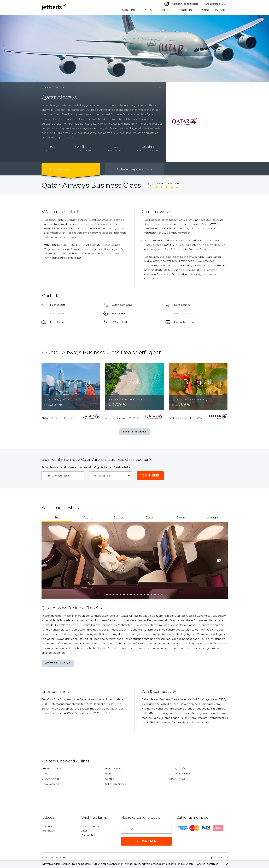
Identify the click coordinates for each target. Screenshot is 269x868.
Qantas (109, 779)
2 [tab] (110, 594)
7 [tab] (128, 594)
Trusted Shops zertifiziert (181, 4)
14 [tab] (152, 594)
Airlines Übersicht (54, 88)
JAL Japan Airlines (180, 774)
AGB (84, 831)
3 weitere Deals (134, 432)
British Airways (114, 768)
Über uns (47, 827)
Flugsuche (127, 10)
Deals (147, 10)
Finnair (45, 774)
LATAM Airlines (50, 779)
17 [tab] (162, 594)
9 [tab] (134, 594)
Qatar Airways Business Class (71, 169)
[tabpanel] (135, 560)
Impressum (49, 831)
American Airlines (52, 768)
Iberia (109, 774)
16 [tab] (159, 594)
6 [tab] (124, 594)
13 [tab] (148, 594)
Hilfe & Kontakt (90, 827)
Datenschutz (89, 835)
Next (219, 561)
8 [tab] (131, 594)
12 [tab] (145, 594)
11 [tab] (141, 594)
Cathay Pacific (177, 768)
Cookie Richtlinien (208, 864)
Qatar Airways (177, 779)
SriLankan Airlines (116, 784)
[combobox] (111, 476)
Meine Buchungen (214, 10)
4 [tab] (117, 594)
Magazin (186, 10)
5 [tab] (121, 594)
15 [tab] (155, 594)
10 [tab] (138, 594)
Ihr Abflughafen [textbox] (102, 476)
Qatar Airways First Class (134, 169)
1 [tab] (107, 594)
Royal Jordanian (51, 784)
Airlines (165, 10)
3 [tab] (114, 594)
